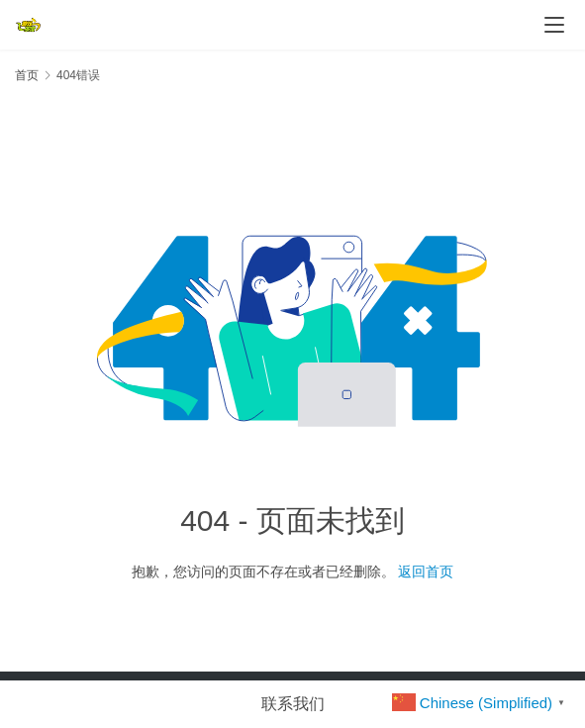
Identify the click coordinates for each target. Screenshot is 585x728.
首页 (27, 75)
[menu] (554, 25)
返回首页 (426, 572)
